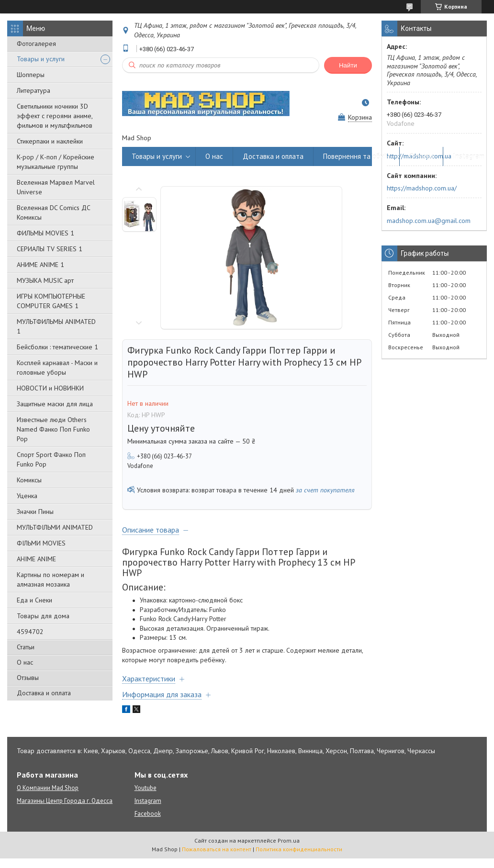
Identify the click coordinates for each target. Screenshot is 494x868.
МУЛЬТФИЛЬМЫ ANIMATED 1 (56, 326)
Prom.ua (289, 840)
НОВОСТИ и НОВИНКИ (50, 388)
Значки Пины (35, 512)
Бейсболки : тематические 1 (57, 347)
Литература (34, 90)
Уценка (27, 496)
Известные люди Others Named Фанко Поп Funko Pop (53, 429)
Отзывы (28, 678)
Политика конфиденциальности (299, 849)
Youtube (146, 788)
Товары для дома (43, 616)
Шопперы (31, 75)
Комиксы (29, 480)
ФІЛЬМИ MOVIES (41, 543)
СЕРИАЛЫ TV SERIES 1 (50, 249)
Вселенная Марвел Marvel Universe (56, 187)
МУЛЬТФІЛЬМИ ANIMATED (55, 527)
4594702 (30, 632)
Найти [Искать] (348, 65)
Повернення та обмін (356, 156)
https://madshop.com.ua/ (422, 188)
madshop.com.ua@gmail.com (429, 221)
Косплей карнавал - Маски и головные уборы (57, 367)
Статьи (26, 647)
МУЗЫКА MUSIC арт (45, 280)
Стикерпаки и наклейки (50, 141)
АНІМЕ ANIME (36, 559)
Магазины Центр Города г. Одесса (65, 801)
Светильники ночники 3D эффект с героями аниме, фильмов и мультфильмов (55, 116)
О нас (25, 662)
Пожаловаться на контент (217, 849)
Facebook (148, 814)
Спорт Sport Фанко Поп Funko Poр (51, 459)
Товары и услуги (41, 59)
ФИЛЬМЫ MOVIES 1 (45, 233)
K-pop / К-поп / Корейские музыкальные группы (56, 162)
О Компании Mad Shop (48, 788)
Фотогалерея (36, 44)
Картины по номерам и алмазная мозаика (51, 579)
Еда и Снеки (34, 600)
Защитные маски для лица (55, 404)
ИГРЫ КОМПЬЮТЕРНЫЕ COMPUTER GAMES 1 (51, 301)
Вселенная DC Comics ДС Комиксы (54, 212)
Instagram (469, 156)
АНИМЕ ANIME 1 (40, 265)
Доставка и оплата (44, 693)
